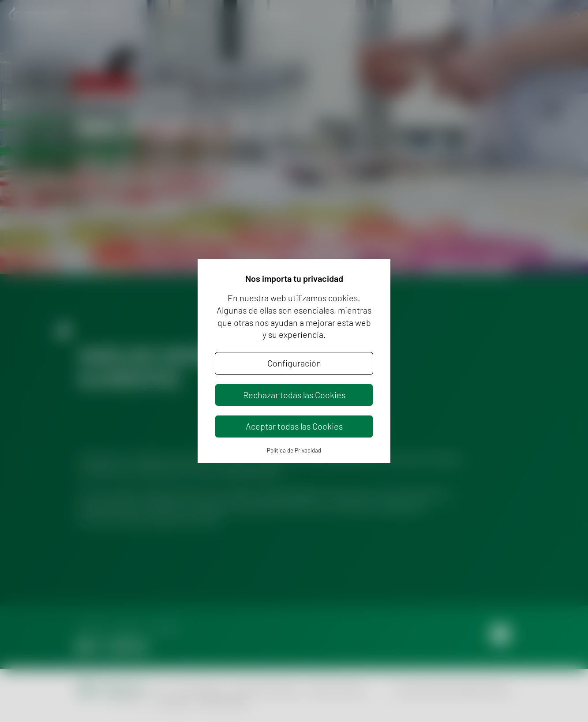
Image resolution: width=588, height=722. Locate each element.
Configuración (294, 363)
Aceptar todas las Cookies (294, 426)
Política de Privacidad (294, 450)
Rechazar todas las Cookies (294, 395)
